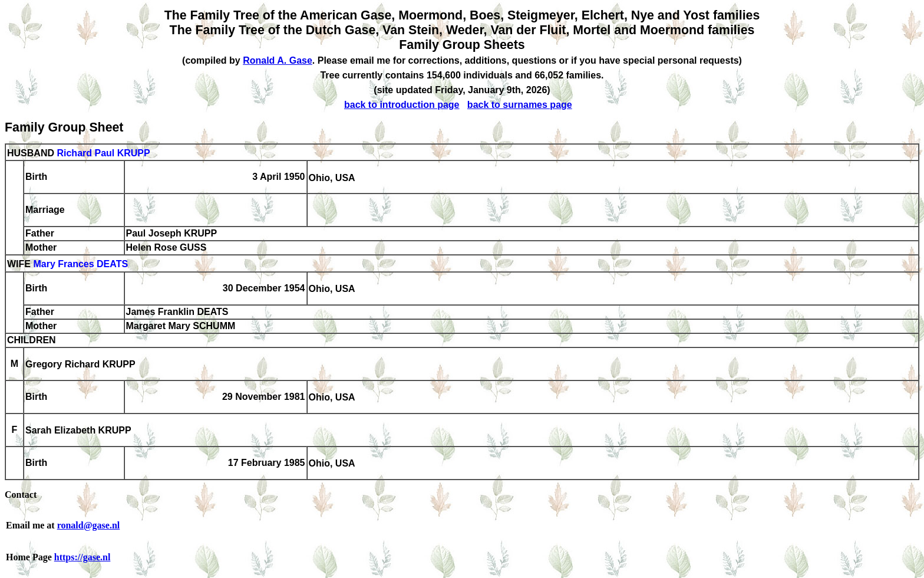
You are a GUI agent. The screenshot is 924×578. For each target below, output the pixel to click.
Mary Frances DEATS (80, 265)
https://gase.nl (82, 557)
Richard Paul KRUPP (103, 153)
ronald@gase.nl (89, 525)
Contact (21, 495)
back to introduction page (402, 105)
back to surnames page (520, 105)
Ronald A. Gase (278, 60)
